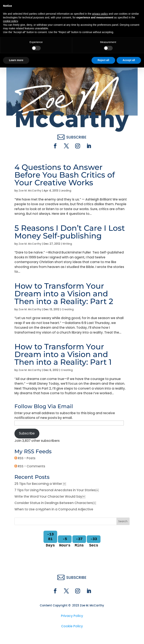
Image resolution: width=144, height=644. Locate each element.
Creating (68, 309)
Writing (67, 244)
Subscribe (27, 433)
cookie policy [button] (10, 598)
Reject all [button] (103, 637)
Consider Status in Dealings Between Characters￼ (55, 503)
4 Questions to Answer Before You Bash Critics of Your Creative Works (65, 175)
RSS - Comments (30, 466)
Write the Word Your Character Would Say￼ (50, 496)
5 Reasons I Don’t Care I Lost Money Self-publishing (70, 232)
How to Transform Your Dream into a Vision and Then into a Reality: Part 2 (64, 294)
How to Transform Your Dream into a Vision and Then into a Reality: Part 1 (63, 354)
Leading (66, 191)
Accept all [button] (129, 637)
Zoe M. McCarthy (30, 191)
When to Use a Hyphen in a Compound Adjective (54, 509)
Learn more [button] (16, 637)
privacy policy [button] (100, 590)
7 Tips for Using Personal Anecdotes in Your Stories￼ (57, 490)
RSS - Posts (25, 458)
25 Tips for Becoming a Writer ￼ (40, 484)
